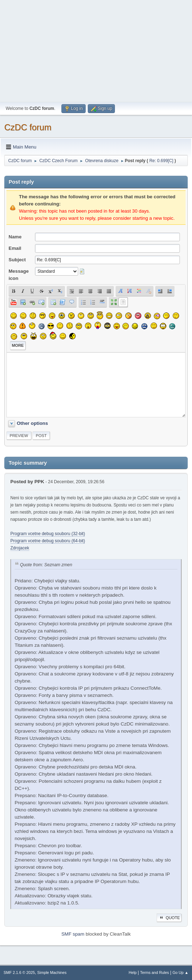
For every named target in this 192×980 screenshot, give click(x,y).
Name (15, 237)
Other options (32, 423)
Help (133, 972)
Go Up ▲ (180, 972)
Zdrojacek (20, 548)
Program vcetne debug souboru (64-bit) (48, 541)
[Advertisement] (96, 50)
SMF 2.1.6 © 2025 (19, 972)
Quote (169, 918)
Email (15, 248)
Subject (17, 260)
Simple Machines (52, 972)
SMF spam (73, 934)
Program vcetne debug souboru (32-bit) (48, 534)
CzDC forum (28, 127)
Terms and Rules (155, 972)
